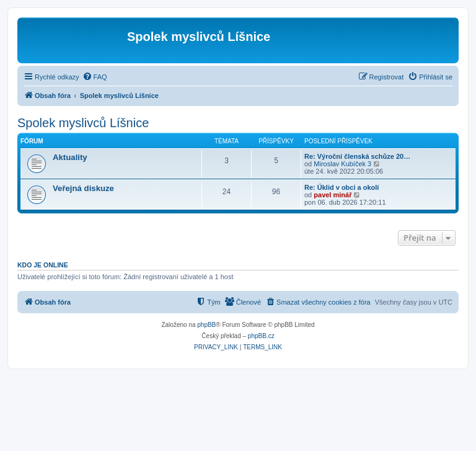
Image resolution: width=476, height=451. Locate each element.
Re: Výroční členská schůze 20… (357, 156)
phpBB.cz (261, 336)
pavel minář (333, 195)
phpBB (206, 325)
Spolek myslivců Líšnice (83, 123)
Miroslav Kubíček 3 (342, 164)
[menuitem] (95, 77)
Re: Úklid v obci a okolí (342, 187)
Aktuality (70, 157)
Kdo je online (43, 265)
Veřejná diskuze (83, 188)
